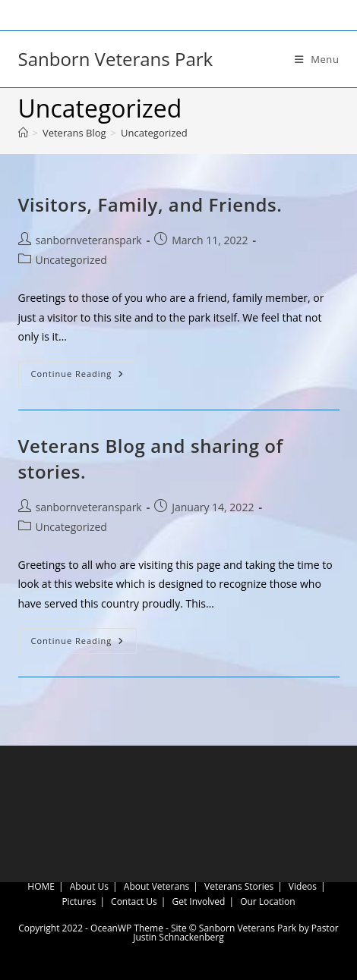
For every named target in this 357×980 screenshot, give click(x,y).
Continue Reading (84, 377)
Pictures (79, 901)
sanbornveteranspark (89, 240)
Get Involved (199, 901)
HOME (41, 886)
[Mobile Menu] (317, 59)
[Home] (23, 133)
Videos (303, 886)
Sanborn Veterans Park (116, 59)
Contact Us (134, 901)
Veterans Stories (239, 886)
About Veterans (156, 886)
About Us (89, 886)
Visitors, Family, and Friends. (150, 204)
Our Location (268, 901)
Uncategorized (154, 133)
